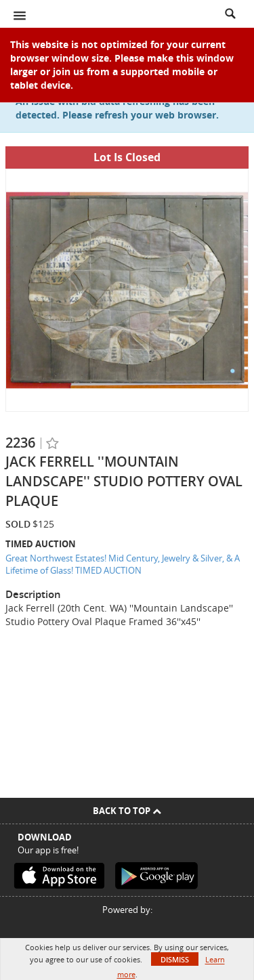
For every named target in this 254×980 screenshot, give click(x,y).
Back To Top (127, 811)
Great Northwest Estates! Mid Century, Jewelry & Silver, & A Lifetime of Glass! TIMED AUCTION (123, 564)
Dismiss (175, 959)
